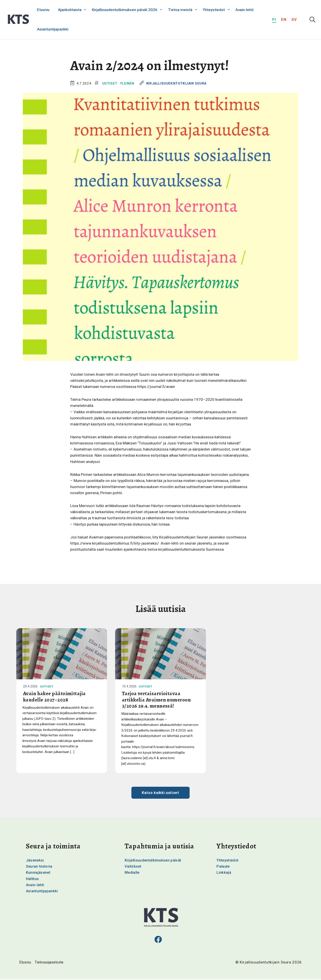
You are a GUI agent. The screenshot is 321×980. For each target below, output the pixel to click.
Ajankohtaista (70, 10)
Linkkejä (224, 874)
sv (294, 19)
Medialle (132, 874)
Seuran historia (40, 867)
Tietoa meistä (180, 10)
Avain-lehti (244, 10)
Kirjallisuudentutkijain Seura (179, 83)
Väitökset (133, 867)
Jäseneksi (35, 861)
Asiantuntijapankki (53, 29)
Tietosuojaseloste (51, 963)
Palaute (223, 867)
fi (274, 19)
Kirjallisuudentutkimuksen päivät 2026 (125, 10)
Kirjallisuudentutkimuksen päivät (154, 861)
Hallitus (33, 880)
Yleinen (128, 83)
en (284, 19)
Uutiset (110, 83)
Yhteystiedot (214, 10)
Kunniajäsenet (38, 874)
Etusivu (43, 10)
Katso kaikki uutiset (161, 793)
